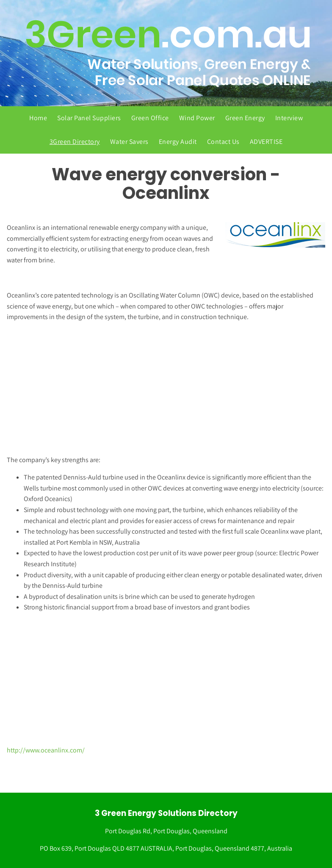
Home (38, 118)
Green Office (150, 118)
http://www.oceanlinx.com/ (46, 750)
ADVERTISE (266, 142)
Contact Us (223, 142)
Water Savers (129, 142)
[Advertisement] (163, 389)
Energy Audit (178, 142)
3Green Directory (75, 142)
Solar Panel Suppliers (89, 118)
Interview (289, 118)
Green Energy (245, 118)
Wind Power (197, 118)
